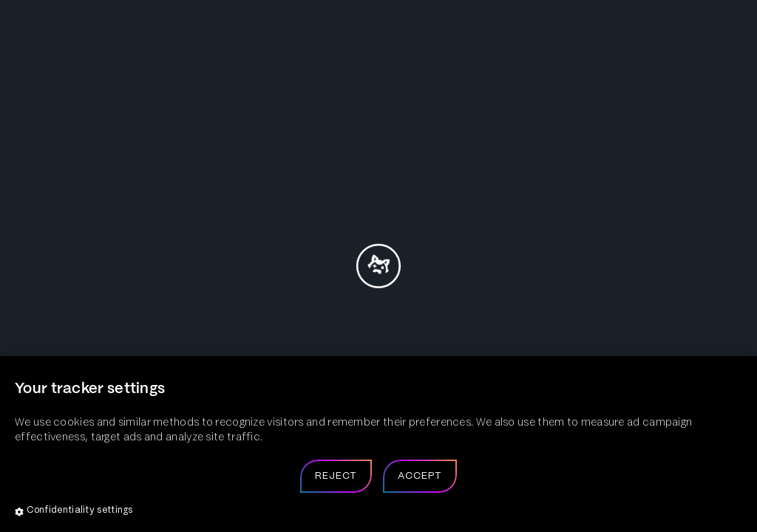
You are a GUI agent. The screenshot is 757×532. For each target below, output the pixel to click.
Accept (420, 476)
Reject (336, 476)
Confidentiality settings (74, 511)
